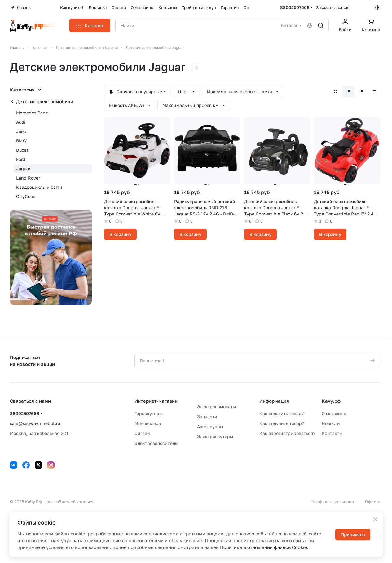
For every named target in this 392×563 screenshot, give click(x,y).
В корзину (120, 234)
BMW (21, 141)
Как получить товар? (282, 423)
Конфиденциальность (333, 502)
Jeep (21, 131)
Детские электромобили (45, 101)
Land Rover (28, 178)
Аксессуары (210, 426)
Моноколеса (148, 423)
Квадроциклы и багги (39, 187)
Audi (21, 122)
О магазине (334, 413)
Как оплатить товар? (282, 413)
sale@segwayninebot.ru (35, 423)
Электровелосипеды (156, 443)
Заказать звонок (332, 7)
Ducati (23, 150)
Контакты (332, 433)
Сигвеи (142, 433)
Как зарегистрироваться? (287, 433)
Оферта (373, 502)
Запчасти (207, 417)
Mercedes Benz (32, 113)
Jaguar (23, 168)
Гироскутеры (148, 413)
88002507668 (295, 7)
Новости (331, 423)
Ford (21, 159)
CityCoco (26, 196)
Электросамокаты (216, 407)
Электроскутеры (215, 436)
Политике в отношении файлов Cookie (264, 547)
